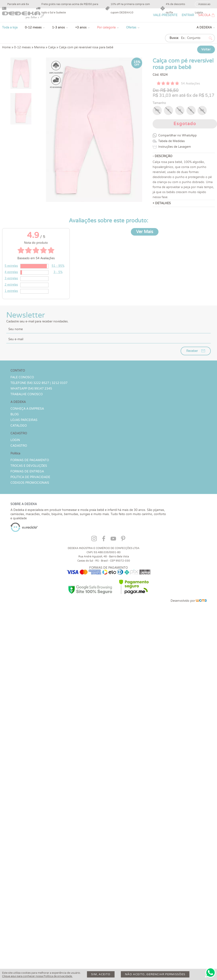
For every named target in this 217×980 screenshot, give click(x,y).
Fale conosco (22, 377)
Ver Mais (145, 232)
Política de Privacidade (30, 477)
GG (202, 110)
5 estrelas (11, 266)
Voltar (206, 49)
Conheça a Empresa (27, 409)
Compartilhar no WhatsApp (177, 135)
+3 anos (81, 28)
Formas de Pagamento (30, 460)
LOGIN (15, 440)
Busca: (174, 38)
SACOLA (204, 15)
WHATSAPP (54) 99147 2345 (31, 389)
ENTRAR (188, 15)
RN (157, 110)
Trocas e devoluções (29, 466)
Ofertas (131, 28)
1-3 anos (58, 28)
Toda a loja (10, 28)
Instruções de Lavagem (175, 147)
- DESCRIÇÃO (162, 156)
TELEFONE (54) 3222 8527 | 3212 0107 (39, 383)
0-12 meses (33, 28)
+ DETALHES (162, 203)
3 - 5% (58, 272)
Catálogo (19, 426)
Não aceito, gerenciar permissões (155, 974)
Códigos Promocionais (30, 483)
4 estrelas (11, 272)
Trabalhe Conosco (27, 394)
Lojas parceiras (24, 420)
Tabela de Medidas (172, 141)
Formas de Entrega (27, 471)
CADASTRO (19, 446)
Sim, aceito (101, 974)
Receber (192, 351)
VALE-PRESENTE (165, 15)
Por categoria (106, 28)
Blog (15, 414)
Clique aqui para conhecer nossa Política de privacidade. (37, 976)
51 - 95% (58, 266)
